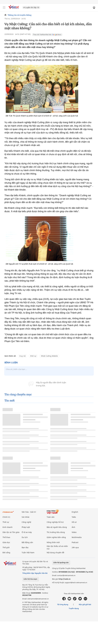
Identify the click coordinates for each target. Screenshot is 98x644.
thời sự (33, 356)
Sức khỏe (26, 517)
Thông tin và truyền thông (20, 15)
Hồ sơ (74, 522)
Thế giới (6, 547)
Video (74, 532)
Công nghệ (26, 522)
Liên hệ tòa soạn (30, 579)
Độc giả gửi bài (85, 604)
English (75, 512)
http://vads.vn (65, 579)
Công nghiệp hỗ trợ (55, 522)
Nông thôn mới (53, 542)
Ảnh (73, 527)
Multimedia (77, 537)
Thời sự (6, 522)
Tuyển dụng (74, 608)
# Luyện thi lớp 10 (31, 7)
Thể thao (6, 537)
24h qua (75, 547)
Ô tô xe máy (27, 532)
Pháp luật (26, 527)
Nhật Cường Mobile (49, 356)
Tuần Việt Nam (28, 552)
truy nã (22, 356)
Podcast (75, 542)
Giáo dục (6, 542)
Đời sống (6, 552)
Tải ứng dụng (63, 604)
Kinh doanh (8, 527)
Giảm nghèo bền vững (56, 537)
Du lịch (25, 537)
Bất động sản (27, 542)
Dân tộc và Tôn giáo (11, 532)
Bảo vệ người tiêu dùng (57, 527)
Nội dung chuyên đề (55, 552)
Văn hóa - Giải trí (29, 512)
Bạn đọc (25, 547)
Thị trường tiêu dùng (56, 532)
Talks (74, 517)
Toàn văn (51, 517)
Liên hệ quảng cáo (61, 562)
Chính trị (6, 517)
